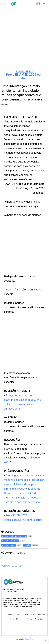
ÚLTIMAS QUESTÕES (12, 566)
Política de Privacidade (35, 619)
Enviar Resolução (14, 615)
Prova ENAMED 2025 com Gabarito (25, 76)
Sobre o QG (14, 619)
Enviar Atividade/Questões (35, 615)
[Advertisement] (24, 42)
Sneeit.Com (29, 639)
